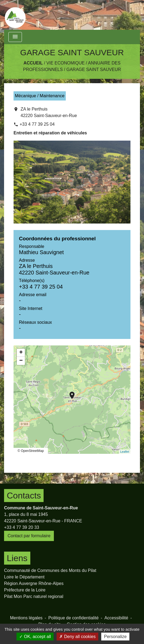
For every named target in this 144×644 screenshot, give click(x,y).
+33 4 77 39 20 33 (22, 527)
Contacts (24, 496)
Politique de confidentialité (73, 618)
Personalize (115, 637)
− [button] (21, 361)
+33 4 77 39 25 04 (37, 124)
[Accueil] (15, 15)
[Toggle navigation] (15, 37)
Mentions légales (26, 618)
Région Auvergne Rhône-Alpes (34, 583)
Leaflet (125, 452)
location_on (69, 393)
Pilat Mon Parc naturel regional (34, 596)
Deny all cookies (77, 637)
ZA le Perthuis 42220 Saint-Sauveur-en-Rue (49, 112)
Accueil (33, 63)
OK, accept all (35, 637)
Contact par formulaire (29, 536)
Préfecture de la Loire (25, 590)
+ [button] (21, 353)
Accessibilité (116, 618)
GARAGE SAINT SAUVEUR (94, 69)
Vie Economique (65, 63)
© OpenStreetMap (31, 451)
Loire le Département (24, 577)
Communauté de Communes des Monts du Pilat (50, 570)
